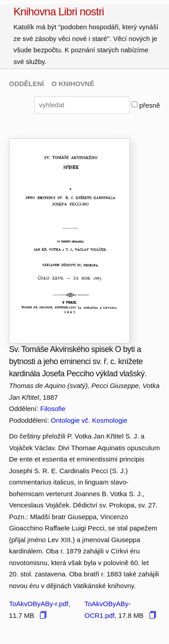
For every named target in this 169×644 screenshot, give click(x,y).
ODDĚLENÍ (27, 84)
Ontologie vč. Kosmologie (89, 420)
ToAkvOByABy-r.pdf (39, 604)
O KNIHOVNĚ (73, 84)
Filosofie (53, 409)
